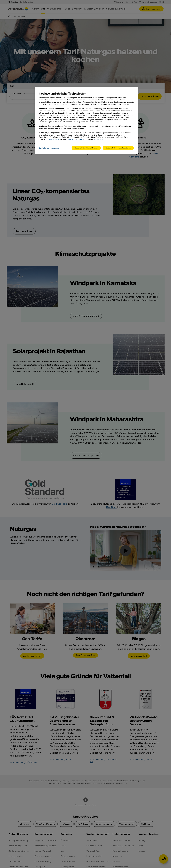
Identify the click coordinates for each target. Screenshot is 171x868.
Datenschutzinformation (77, 139)
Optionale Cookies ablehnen (86, 148)
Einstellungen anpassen (49, 148)
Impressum (98, 139)
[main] (86, 120)
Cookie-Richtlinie (53, 139)
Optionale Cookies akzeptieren (118, 148)
